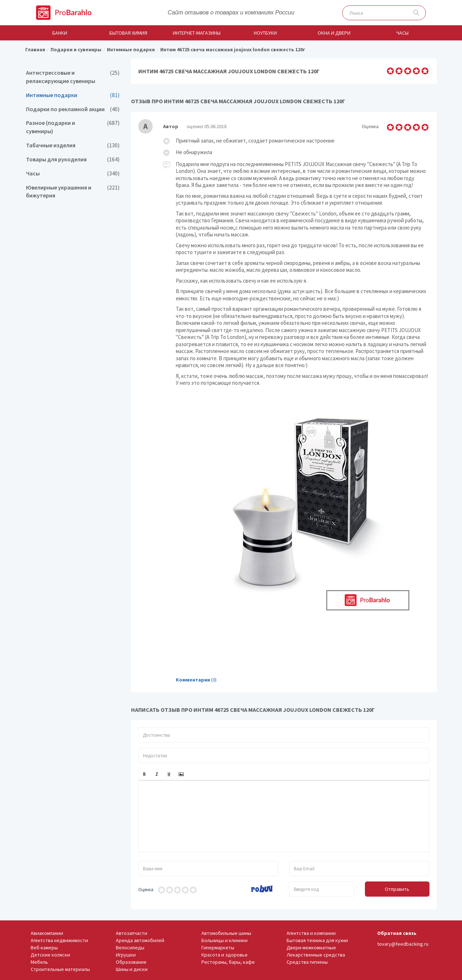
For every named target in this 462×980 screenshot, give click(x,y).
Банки (60, 33)
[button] (144, 774)
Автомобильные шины (226, 933)
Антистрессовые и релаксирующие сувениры (73, 77)
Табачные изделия (73, 145)
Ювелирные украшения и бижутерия (73, 192)
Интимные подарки (73, 95)
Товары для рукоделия (73, 159)
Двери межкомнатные (311, 948)
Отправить (397, 889)
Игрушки (126, 955)
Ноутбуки (265, 33)
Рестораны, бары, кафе (228, 962)
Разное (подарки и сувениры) (73, 127)
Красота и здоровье (225, 955)
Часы (402, 33)
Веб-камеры (44, 948)
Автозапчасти (132, 933)
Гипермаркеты (218, 948)
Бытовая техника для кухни (317, 940)
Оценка (146, 890)
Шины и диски (132, 969)
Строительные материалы (60, 969)
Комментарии (193, 680)
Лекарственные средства (316, 955)
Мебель (39, 962)
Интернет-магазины (197, 33)
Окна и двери (334, 33)
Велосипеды (130, 948)
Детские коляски (50, 955)
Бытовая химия (128, 33)
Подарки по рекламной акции (73, 109)
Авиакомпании (47, 933)
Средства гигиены (307, 962)
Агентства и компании (311, 933)
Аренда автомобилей (140, 940)
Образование (131, 962)
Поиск (416, 13)
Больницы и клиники (225, 940)
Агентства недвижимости (59, 940)
